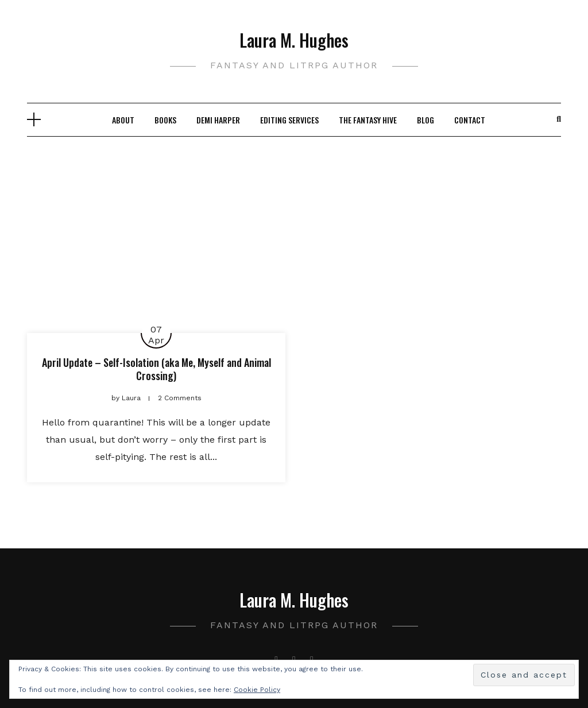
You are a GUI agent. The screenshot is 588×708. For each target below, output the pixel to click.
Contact (470, 120)
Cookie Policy (257, 690)
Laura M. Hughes (294, 40)
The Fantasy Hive (368, 120)
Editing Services (289, 120)
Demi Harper (218, 120)
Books (165, 120)
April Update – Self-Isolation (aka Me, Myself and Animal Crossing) (156, 369)
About (123, 120)
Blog (425, 120)
